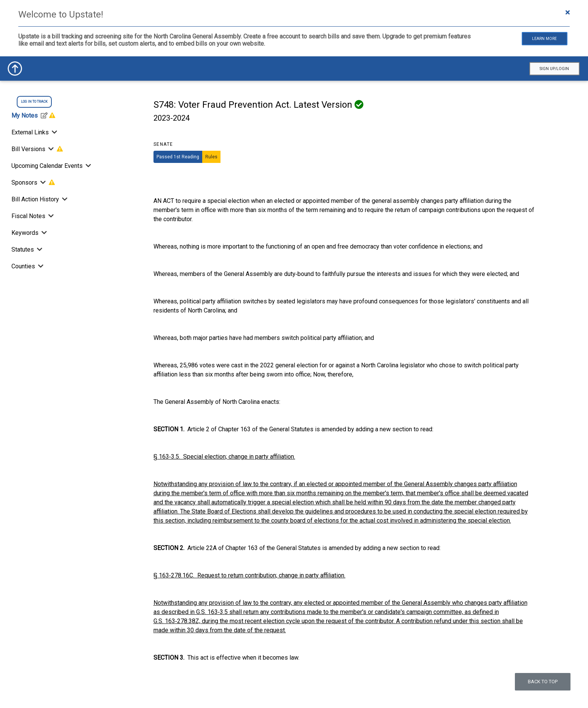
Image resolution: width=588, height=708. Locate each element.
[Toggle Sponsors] (43, 183)
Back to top (543, 682)
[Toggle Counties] (40, 266)
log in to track (34, 102)
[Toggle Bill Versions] (51, 149)
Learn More (544, 39)
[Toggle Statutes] (39, 250)
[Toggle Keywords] (43, 233)
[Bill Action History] (64, 199)
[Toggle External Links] (54, 132)
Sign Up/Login (554, 69)
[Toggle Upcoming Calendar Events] (88, 166)
